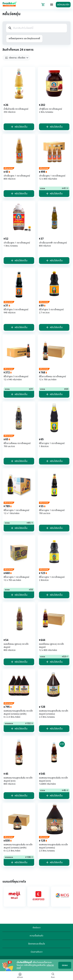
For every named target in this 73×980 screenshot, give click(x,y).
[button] (16, 58)
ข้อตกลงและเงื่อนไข (37, 944)
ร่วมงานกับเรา (37, 952)
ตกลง (65, 965)
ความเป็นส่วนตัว (36, 936)
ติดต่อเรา (37, 928)
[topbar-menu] (52, 5)
